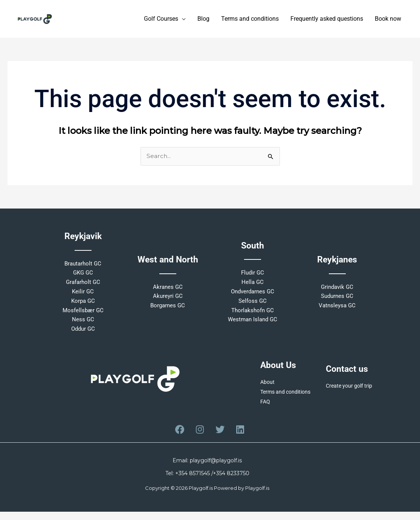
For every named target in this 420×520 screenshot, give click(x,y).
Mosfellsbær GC (83, 314)
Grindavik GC (337, 291)
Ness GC (83, 323)
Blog (203, 21)
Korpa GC (83, 305)
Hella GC (253, 286)
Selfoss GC (253, 305)
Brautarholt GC (83, 267)
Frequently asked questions (327, 21)
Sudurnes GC (337, 300)
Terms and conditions (250, 21)
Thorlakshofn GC (253, 314)
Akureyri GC (168, 300)
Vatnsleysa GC (337, 309)
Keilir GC (83, 295)
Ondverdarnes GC (253, 295)
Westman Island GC (253, 323)
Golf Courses (161, 21)
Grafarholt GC (83, 286)
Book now (388, 21)
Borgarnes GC (168, 309)
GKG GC (83, 276)
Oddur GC (83, 333)
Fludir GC (253, 276)
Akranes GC (168, 291)
